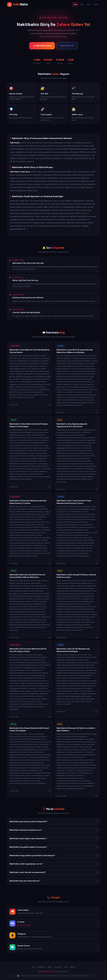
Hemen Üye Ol (67, 46)
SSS (88, 4)
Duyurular (58, 967)
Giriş (75, 4)
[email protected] (24, 926)
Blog (82, 4)
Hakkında (42, 967)
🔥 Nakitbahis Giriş (42, 46)
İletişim (96, 4)
